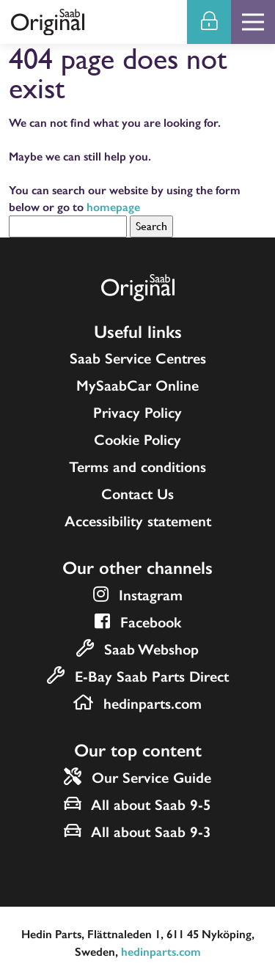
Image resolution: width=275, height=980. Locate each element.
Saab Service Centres (138, 358)
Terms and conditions (137, 467)
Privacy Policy (137, 413)
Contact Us (137, 494)
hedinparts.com (161, 952)
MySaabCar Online (137, 386)
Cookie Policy (137, 440)
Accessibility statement (138, 521)
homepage (113, 207)
